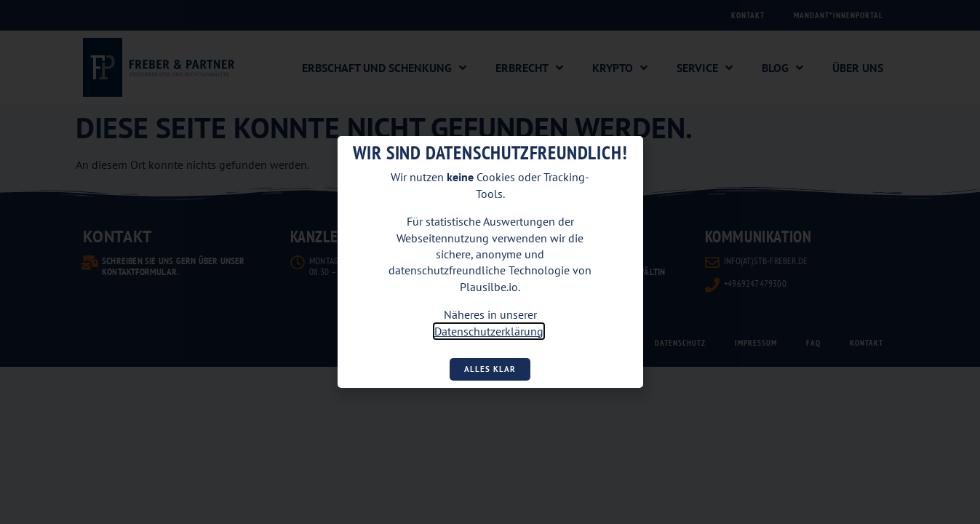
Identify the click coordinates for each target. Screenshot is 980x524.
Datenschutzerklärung (489, 331)
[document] (490, 262)
